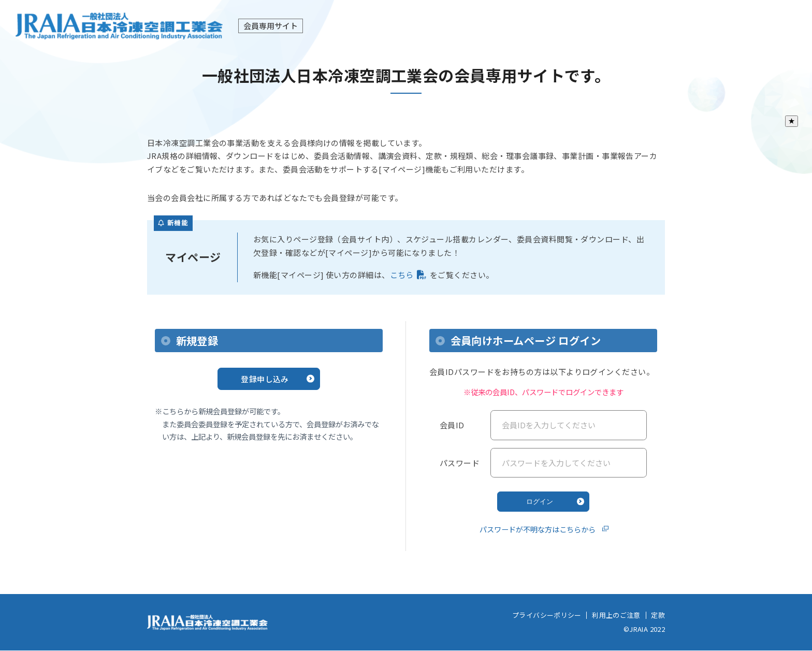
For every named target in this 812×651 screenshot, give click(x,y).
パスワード (460, 463)
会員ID (452, 425)
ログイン (540, 502)
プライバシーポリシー (547, 615)
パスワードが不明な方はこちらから (538, 529)
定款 (658, 615)
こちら (402, 275)
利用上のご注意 (616, 615)
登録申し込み (265, 379)
